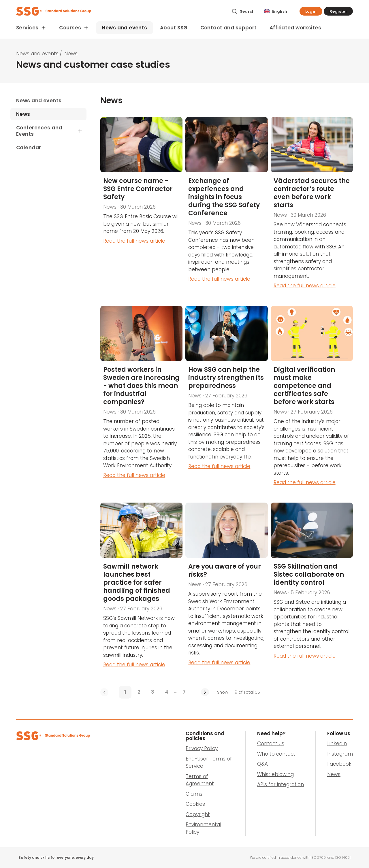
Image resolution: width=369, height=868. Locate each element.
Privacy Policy (202, 748)
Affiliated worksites (295, 28)
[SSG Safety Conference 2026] (226, 207)
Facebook (339, 764)
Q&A (262, 764)
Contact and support (229, 28)
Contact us (271, 744)
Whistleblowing (275, 774)
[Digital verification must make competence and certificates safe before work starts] (312, 400)
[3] (153, 692)
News (334, 774)
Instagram (340, 754)
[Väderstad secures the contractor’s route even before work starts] (312, 207)
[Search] (243, 11)
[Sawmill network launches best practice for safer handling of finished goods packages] (141, 590)
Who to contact (276, 754)
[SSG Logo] (121, 11)
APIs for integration (280, 784)
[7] (184, 692)
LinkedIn (337, 744)
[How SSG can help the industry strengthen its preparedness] (226, 400)
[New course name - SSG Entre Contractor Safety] (141, 207)
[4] (167, 692)
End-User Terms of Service (209, 763)
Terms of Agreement (200, 780)
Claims (194, 794)
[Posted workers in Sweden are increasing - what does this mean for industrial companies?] (141, 400)
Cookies (195, 804)
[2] (139, 692)
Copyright (198, 814)
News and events (124, 28)
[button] (311, 11)
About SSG (174, 28)
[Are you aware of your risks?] (226, 590)
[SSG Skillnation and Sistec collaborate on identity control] (312, 590)
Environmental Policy (203, 828)
